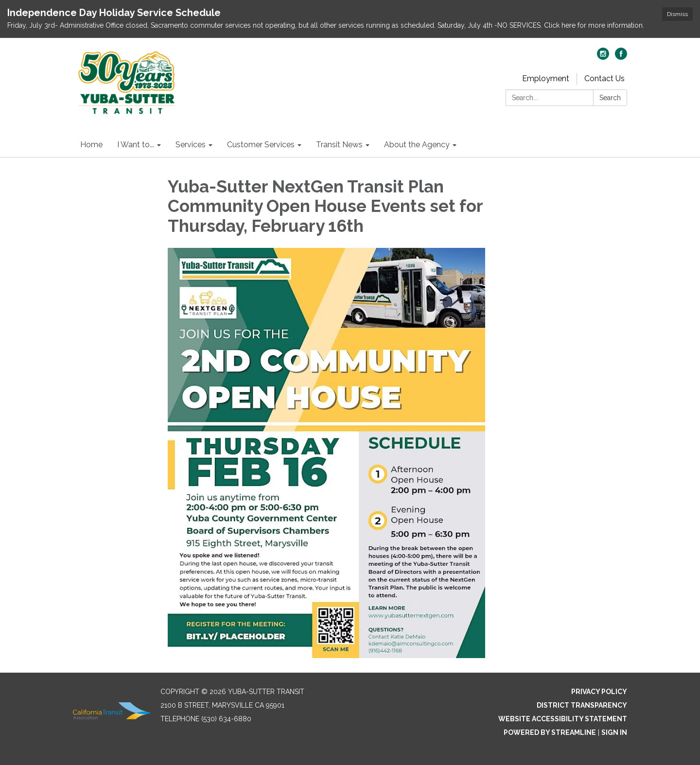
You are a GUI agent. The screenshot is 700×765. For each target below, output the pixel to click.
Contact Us (604, 78)
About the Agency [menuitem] (417, 145)
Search (610, 98)
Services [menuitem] (191, 145)
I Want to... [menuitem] (136, 145)
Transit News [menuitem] (339, 145)
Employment (546, 78)
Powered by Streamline (550, 732)
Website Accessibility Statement (563, 719)
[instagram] (603, 57)
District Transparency (582, 705)
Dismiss (677, 14)
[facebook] (621, 57)
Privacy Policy (599, 692)
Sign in (614, 732)
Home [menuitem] (91, 145)
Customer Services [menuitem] (261, 145)
